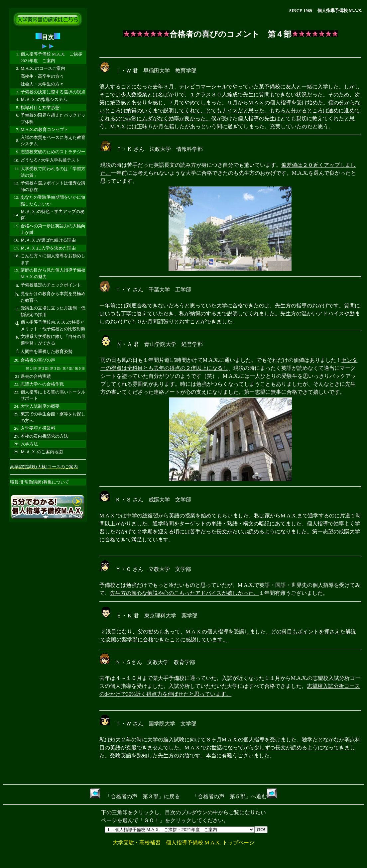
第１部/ (31, 368)
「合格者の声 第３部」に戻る (135, 796)
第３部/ (56, 368)
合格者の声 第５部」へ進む (237, 796)
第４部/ (68, 368)
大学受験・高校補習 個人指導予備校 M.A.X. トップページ (183, 843)
